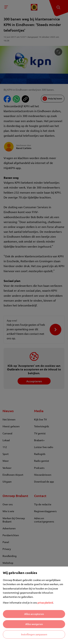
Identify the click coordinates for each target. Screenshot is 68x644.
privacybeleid (45, 602)
